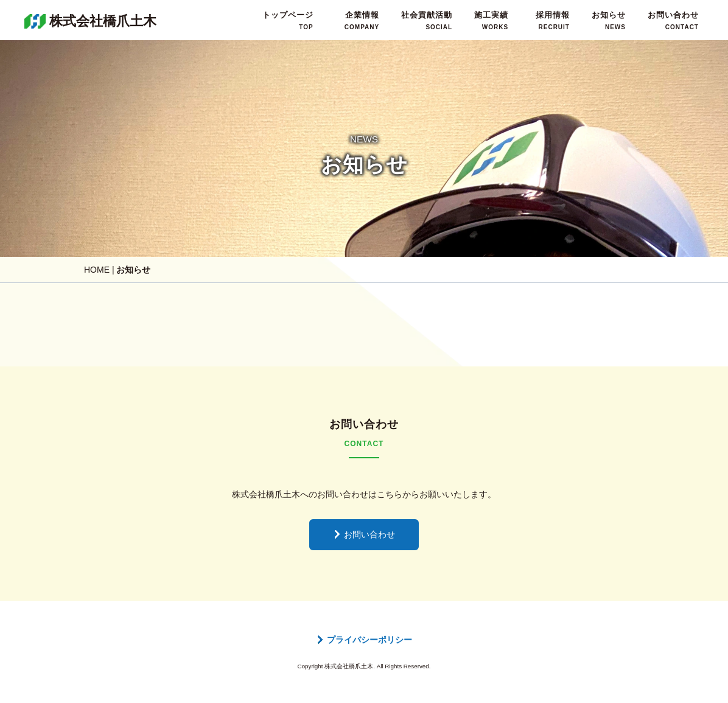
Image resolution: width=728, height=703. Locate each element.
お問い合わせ (364, 534)
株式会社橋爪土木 (103, 21)
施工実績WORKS (491, 20)
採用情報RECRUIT (553, 20)
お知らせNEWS (609, 20)
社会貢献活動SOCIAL (427, 20)
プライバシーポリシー (364, 640)
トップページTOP (288, 20)
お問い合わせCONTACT (673, 20)
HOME (97, 270)
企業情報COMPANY (362, 20)
